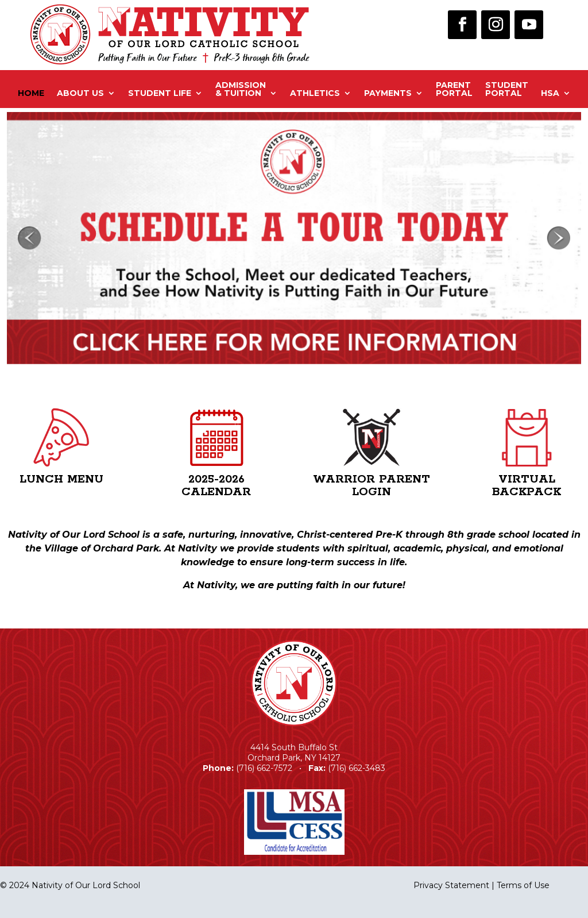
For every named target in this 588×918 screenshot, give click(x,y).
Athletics (315, 93)
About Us (80, 93)
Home (31, 93)
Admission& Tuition (241, 90)
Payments (388, 93)
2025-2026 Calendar (216, 486)
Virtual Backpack (527, 486)
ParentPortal (454, 90)
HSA (550, 93)
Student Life (160, 93)
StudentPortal (507, 90)
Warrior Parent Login (372, 486)
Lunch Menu (61, 479)
